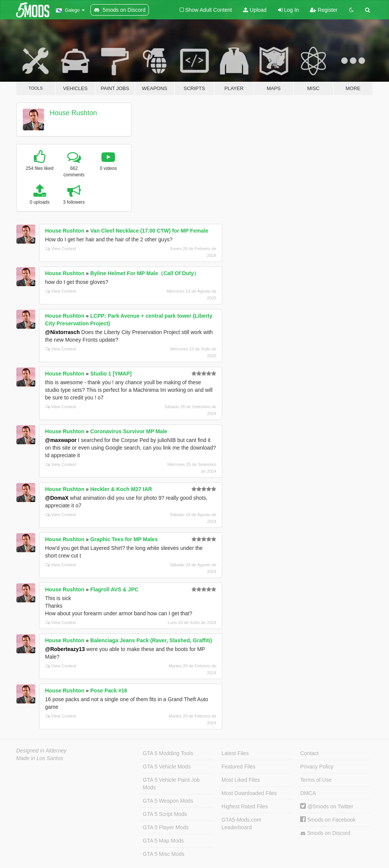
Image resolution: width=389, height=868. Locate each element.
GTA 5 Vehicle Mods (167, 767)
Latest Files (235, 753)
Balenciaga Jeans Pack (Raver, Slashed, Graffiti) (151, 640)
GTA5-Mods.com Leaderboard (241, 824)
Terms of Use (316, 780)
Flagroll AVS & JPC (115, 589)
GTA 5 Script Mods (165, 814)
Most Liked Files (241, 780)
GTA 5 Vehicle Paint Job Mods (171, 784)
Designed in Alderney (42, 751)
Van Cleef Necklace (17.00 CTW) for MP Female (149, 231)
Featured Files (238, 767)
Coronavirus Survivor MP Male (129, 431)
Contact (309, 753)
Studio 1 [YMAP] (111, 374)
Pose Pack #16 (109, 691)
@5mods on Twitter (327, 806)
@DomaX (57, 498)
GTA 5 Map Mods (163, 841)
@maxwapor (61, 440)
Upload (255, 10)
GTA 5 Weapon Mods (168, 801)
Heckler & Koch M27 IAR (121, 489)
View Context (61, 249)
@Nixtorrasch (62, 332)
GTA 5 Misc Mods (164, 854)
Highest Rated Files (245, 806)
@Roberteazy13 (65, 649)
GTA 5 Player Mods (166, 827)
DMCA (308, 793)
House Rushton (73, 113)
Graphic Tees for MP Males (124, 539)
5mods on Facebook (328, 820)
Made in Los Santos (40, 758)
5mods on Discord (325, 833)
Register (324, 10)
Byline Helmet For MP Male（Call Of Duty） (145, 273)
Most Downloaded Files (249, 793)
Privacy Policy (317, 767)
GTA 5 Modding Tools (168, 753)
